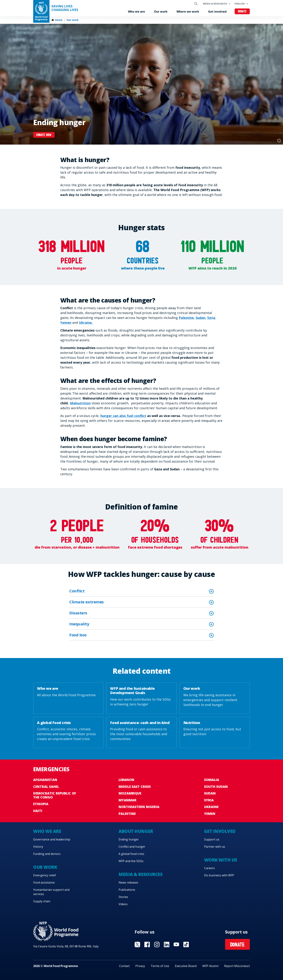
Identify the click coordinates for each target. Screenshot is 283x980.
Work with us (221, 860)
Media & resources (215, 4)
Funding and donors (47, 854)
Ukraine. (86, 323)
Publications (127, 890)
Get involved (217, 12)
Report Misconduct (237, 966)
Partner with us (215, 847)
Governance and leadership (52, 839)
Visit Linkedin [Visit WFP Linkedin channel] (167, 944)
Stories (123, 897)
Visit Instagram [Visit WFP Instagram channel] (157, 944)
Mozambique (130, 793)
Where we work (188, 12)
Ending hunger (129, 839)
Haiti (38, 811)
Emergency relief (45, 875)
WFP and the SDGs (131, 861)
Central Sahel (46, 787)
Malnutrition (80, 403)
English (240, 4)
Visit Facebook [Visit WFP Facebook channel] (147, 944)
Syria (211, 318)
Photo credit (279, 141)
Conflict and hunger (132, 847)
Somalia (212, 780)
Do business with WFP (219, 875)
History (38, 847)
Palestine (127, 814)
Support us (212, 839)
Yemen (66, 323)
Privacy (140, 966)
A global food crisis (131, 854)
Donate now (44, 135)
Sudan (201, 318)
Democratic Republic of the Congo (55, 795)
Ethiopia (41, 804)
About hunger (136, 831)
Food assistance (44, 882)
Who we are (136, 12)
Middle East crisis (135, 787)
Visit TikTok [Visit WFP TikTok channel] (186, 944)
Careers (209, 868)
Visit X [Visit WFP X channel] (137, 944)
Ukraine (211, 807)
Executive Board (186, 966)
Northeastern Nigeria (139, 807)
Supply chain (42, 901)
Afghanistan (45, 780)
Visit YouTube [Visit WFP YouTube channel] (176, 944)
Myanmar (128, 800)
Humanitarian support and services (51, 892)
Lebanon (126, 780)
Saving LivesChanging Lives (65, 8)
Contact (124, 966)
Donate (242, 12)
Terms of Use (160, 966)
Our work (161, 12)
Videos (123, 904)
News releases (128, 882)
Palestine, (187, 318)
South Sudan (216, 787)
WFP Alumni (210, 966)
